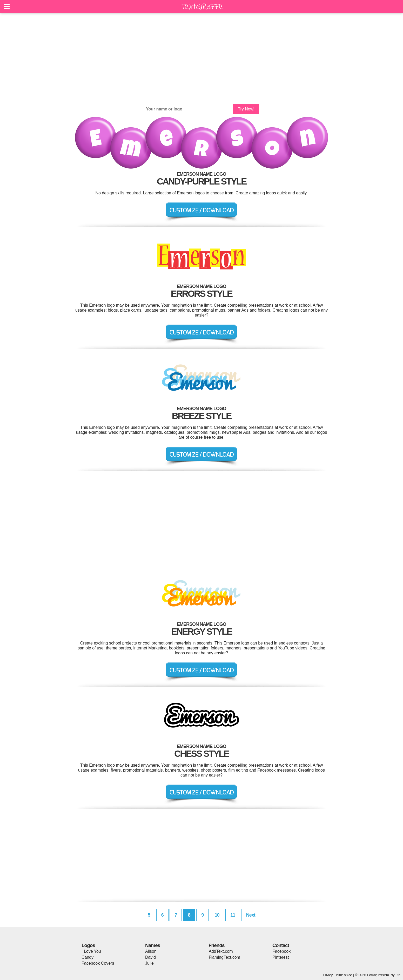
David (150, 957)
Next (251, 915)
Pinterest (281, 957)
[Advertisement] (202, 58)
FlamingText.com (224, 957)
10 (217, 915)
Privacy (328, 975)
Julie (149, 963)
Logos (88, 945)
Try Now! (246, 109)
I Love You (91, 951)
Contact (281, 945)
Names (153, 945)
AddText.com (221, 951)
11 (233, 915)
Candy (88, 957)
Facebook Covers (98, 963)
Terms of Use (344, 975)
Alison (151, 951)
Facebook (281, 951)
